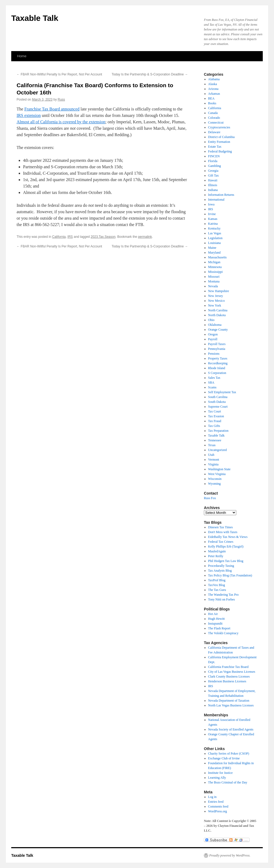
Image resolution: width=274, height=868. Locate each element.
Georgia (213, 171)
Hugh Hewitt (216, 619)
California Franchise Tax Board (228, 667)
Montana (214, 281)
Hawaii (213, 180)
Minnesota (215, 267)
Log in (212, 797)
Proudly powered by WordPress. (230, 855)
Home (22, 56)
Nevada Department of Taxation (229, 701)
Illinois (213, 185)
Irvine (212, 214)
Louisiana (214, 243)
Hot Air (213, 614)
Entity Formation (219, 142)
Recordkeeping (218, 363)
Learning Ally (217, 778)
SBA (211, 383)
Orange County (218, 330)
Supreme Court (218, 407)
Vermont (214, 460)
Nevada (213, 286)
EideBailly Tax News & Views (228, 537)
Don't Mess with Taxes (223, 532)
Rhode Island (217, 368)
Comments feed (218, 806)
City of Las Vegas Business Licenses (232, 672)
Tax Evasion (216, 416)
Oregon (213, 334)
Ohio (211, 320)
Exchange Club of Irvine (224, 758)
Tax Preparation (218, 431)
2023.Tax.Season (103, 237)
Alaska (213, 84)
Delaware (214, 132)
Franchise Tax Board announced (52, 109)
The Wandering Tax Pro (223, 595)
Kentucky (214, 228)
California (59, 237)
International (216, 200)
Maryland (214, 253)
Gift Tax (214, 175)
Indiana (213, 190)
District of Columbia (221, 137)
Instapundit (215, 624)
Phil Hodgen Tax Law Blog (226, 561)
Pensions (214, 354)
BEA (211, 98)
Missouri (214, 277)
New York (215, 305)
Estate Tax (215, 147)
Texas (212, 445)
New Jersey (216, 296)
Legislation (215, 238)
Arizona (213, 89)
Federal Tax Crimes (221, 542)
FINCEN (214, 156)
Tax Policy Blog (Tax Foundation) (230, 575)
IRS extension (29, 115)
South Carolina (218, 397)
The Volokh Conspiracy (223, 633)
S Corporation (217, 373)
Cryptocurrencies (219, 127)
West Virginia (217, 474)
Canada (213, 113)
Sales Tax (214, 378)
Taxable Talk (35, 18)
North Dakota (217, 315)
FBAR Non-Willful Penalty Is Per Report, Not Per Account (59, 74)
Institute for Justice (220, 773)
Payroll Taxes (217, 344)
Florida (213, 161)
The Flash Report (219, 628)
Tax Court (215, 411)
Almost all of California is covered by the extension (61, 122)
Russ (61, 100)
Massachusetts (217, 257)
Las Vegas (215, 233)
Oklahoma (215, 325)
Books (212, 103)
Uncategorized (218, 450)
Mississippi (216, 272)
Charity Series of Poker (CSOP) (229, 754)
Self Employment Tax (222, 392)
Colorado (214, 118)
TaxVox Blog (217, 585)
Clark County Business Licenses (229, 676)
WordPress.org (218, 811)
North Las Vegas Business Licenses (231, 705)
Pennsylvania (217, 349)
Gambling (215, 166)
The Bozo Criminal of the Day (228, 782)
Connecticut (216, 123)
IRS (70, 237)
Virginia (213, 464)
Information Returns (221, 195)
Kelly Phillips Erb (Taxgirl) (226, 546)
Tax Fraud (215, 421)
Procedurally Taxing (221, 566)
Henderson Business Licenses (227, 681)
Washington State (219, 469)
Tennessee (215, 440)
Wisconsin (215, 479)
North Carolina (218, 310)
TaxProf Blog (217, 580)
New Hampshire (219, 291)
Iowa (211, 204)
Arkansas (214, 94)
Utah (211, 455)
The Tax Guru (217, 590)
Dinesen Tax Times (220, 527)
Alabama (214, 79)
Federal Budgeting (220, 151)
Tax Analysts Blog (220, 571)
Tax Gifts (214, 426)
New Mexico (216, 301)
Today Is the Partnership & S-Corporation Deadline (150, 74)
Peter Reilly (216, 556)
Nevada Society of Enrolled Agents (231, 729)
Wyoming (214, 484)
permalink (145, 237)
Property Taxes (218, 358)
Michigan (214, 262)
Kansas (213, 219)
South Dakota (217, 402)
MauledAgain (217, 551)
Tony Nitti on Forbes (222, 599)
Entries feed (216, 802)
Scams (212, 387)
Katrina (213, 224)
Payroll (213, 339)
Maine (212, 248)
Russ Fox (210, 498)
